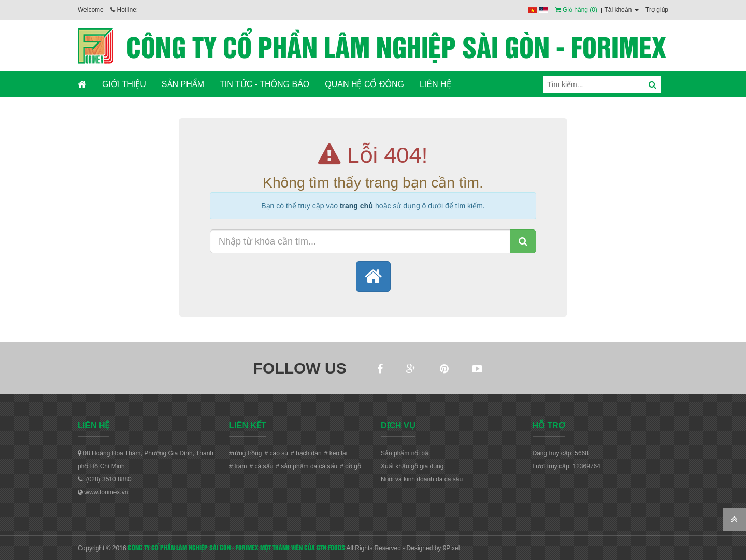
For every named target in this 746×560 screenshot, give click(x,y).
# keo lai (336, 453)
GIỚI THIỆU (124, 84)
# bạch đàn (306, 453)
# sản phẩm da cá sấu (306, 466)
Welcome (91, 10)
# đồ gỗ (350, 466)
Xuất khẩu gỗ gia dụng (412, 466)
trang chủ (356, 206)
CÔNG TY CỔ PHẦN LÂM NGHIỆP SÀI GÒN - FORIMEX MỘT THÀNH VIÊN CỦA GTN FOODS (236, 547)
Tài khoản (621, 10)
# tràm (238, 466)
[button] (373, 276)
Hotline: (124, 10)
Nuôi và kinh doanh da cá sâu (422, 479)
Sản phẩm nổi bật (405, 453)
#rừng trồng (246, 453)
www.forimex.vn (103, 492)
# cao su (276, 453)
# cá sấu (262, 466)
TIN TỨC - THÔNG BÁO (264, 84)
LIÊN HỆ (435, 84)
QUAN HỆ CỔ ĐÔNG (364, 84)
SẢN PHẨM (183, 84)
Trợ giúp (657, 10)
